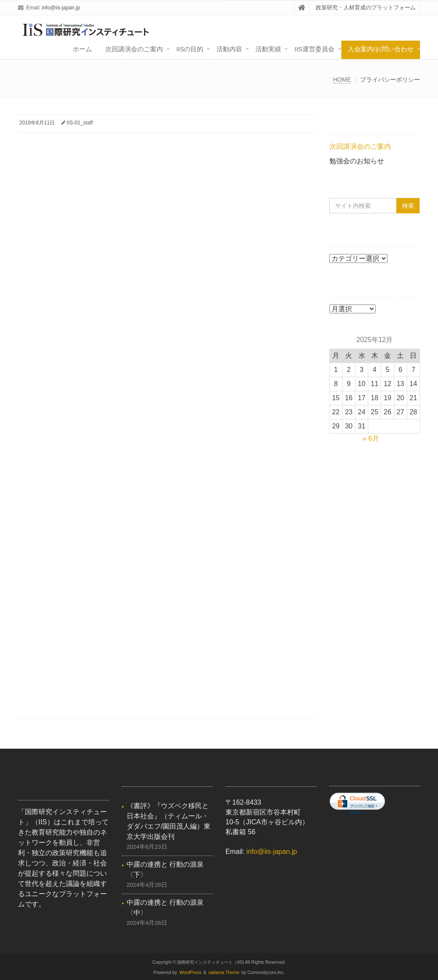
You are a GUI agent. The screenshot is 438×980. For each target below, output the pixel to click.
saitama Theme (224, 973)
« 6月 (371, 438)
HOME (342, 80)
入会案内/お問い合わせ (381, 49)
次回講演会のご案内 (134, 49)
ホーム (82, 49)
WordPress (190, 973)
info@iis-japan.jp (61, 8)
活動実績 (268, 49)
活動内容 (229, 49)
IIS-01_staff (80, 123)
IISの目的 (190, 49)
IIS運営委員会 (314, 49)
